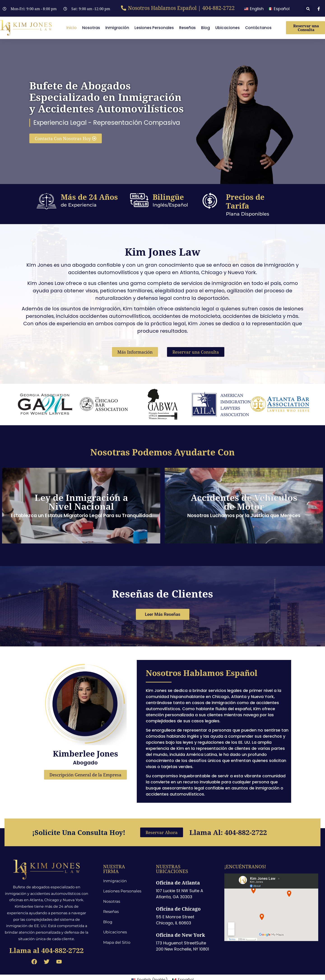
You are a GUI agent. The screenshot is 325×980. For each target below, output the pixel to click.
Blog (205, 28)
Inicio (72, 28)
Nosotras (91, 28)
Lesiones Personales (154, 28)
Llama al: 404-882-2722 (228, 821)
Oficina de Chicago (178, 897)
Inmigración (117, 28)
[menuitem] (254, 9)
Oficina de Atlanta (178, 871)
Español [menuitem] (282, 9)
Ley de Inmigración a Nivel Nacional (81, 502)
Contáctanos (258, 28)
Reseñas (187, 28)
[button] (308, 9)
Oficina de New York (180, 923)
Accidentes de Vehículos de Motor (244, 502)
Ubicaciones (227, 28)
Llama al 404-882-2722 (46, 939)
